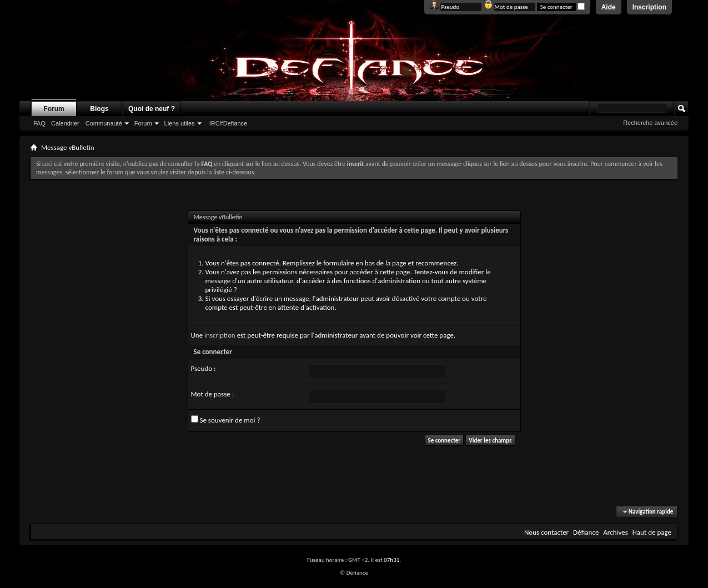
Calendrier (65, 123)
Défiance (586, 532)
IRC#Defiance (228, 123)
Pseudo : (204, 368)
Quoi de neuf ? (152, 109)
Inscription (649, 7)
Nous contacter (546, 532)
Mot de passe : (213, 394)
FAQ (39, 123)
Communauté (104, 123)
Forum (54, 109)
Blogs (99, 109)
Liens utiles (180, 123)
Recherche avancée (650, 123)
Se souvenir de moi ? (226, 420)
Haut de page (652, 532)
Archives (615, 532)
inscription (220, 335)
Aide (609, 7)
